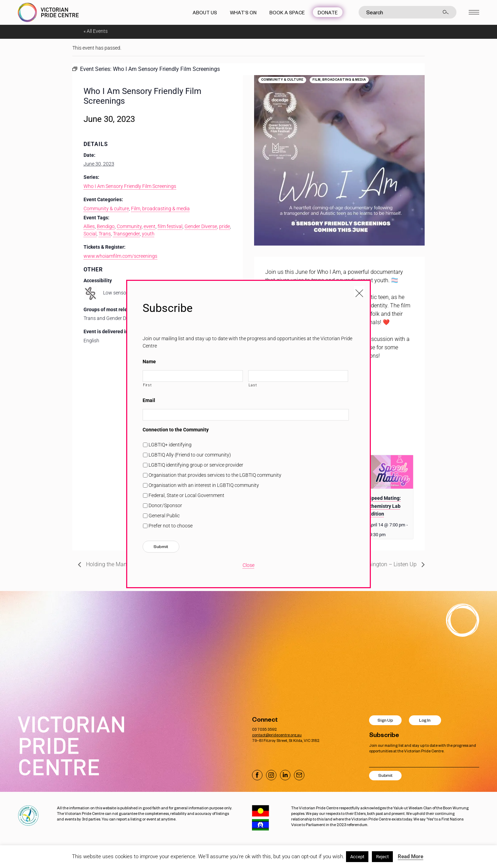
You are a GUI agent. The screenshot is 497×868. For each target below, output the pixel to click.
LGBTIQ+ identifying (170, 445)
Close (249, 565)
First (147, 385)
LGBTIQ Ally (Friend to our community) (190, 455)
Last (253, 385)
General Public (164, 516)
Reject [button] (382, 857)
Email (149, 400)
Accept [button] (357, 857)
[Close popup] (359, 291)
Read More (410, 856)
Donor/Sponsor (165, 505)
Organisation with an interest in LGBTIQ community (204, 485)
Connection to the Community (176, 430)
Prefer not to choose (171, 526)
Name (149, 362)
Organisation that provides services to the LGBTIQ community (215, 475)
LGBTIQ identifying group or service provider (196, 465)
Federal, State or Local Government (186, 495)
